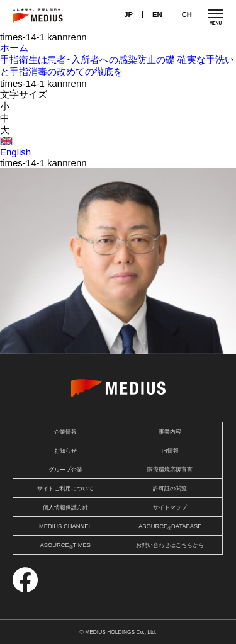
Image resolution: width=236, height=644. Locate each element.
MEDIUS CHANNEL (65, 526)
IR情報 (170, 451)
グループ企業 (65, 470)
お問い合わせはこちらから (170, 545)
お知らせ (65, 451)
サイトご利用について (65, 489)
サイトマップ (170, 507)
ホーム (14, 48)
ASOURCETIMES (65, 546)
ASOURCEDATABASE (170, 527)
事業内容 (170, 432)
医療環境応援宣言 (170, 470)
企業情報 (65, 432)
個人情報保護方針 (65, 507)
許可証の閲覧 (170, 489)
